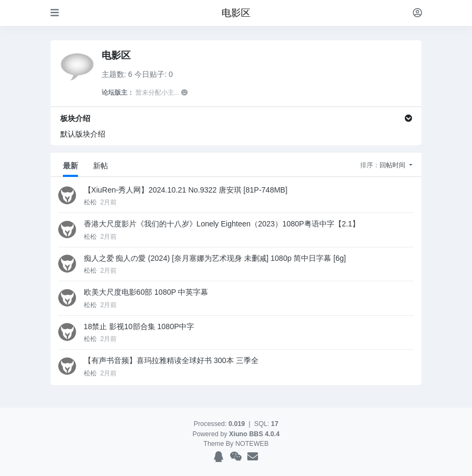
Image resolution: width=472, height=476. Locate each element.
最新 (70, 166)
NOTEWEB (252, 444)
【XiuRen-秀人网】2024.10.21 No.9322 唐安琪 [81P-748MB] (186, 190)
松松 (91, 202)
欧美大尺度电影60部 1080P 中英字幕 (146, 292)
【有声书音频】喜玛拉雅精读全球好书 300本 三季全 (171, 360)
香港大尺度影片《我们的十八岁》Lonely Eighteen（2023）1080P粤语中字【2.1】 (222, 224)
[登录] (417, 13)
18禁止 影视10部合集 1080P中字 (139, 326)
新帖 (101, 166)
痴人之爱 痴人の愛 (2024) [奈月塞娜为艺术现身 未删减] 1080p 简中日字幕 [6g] (215, 258)
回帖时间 (393, 165)
